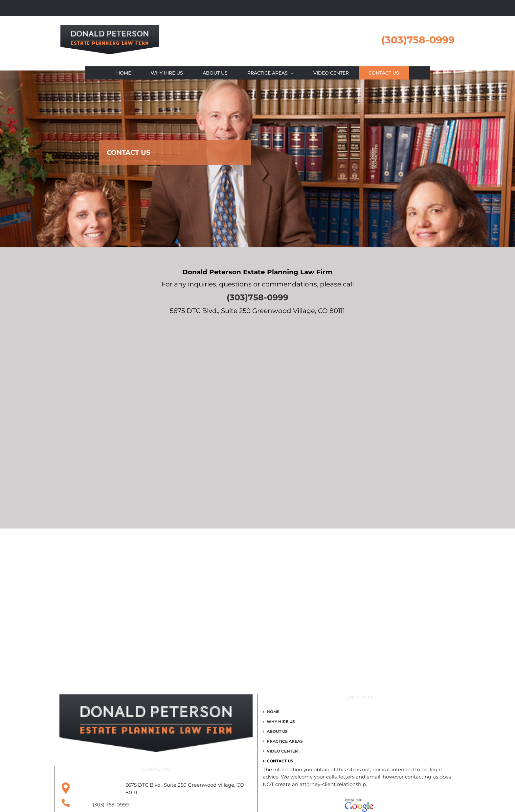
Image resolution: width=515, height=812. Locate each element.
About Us (277, 732)
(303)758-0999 (418, 40)
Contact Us (280, 761)
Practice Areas (285, 741)
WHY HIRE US (281, 722)
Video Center (282, 751)
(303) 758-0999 (111, 805)
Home (273, 712)
